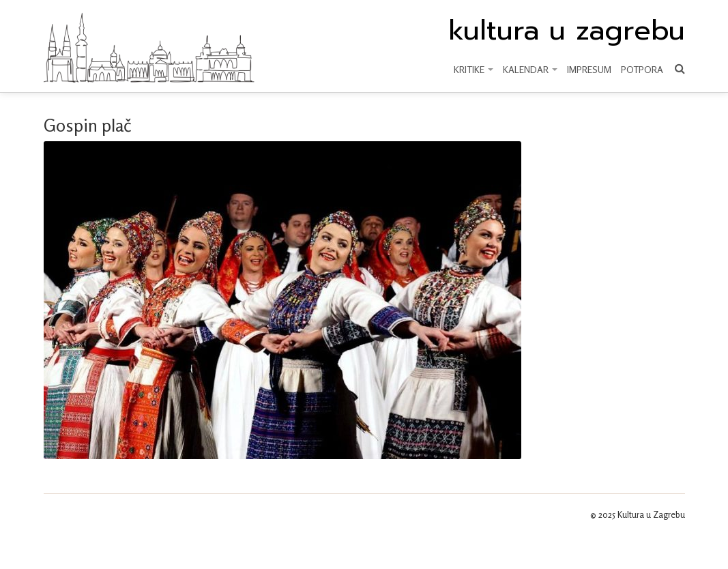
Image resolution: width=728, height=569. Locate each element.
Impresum (589, 69)
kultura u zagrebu (567, 31)
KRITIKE (474, 69)
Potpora (642, 69)
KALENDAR (530, 69)
